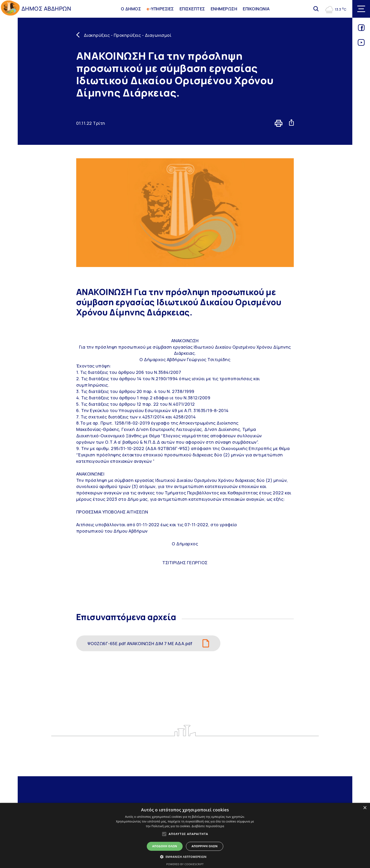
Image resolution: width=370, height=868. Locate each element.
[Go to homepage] (10, 9)
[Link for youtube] (361, 44)
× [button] (365, 808)
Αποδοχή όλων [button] (165, 846)
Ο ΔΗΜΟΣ (131, 9)
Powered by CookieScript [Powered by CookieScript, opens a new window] (185, 864)
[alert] (185, 835)
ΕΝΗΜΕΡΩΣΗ (224, 9)
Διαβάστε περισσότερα (208, 826)
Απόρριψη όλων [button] (205, 846)
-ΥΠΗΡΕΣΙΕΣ (160, 9)
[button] (185, 857)
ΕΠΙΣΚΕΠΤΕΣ (192, 9)
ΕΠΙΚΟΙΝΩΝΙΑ (256, 9)
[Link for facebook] (361, 29)
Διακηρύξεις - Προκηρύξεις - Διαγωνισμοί (128, 35)
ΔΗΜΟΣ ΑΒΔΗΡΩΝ (46, 8)
